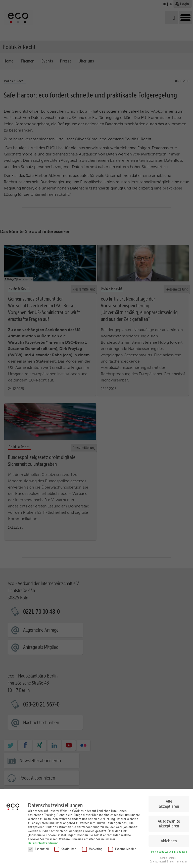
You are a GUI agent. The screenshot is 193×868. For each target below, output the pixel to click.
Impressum (182, 860)
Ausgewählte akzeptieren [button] (169, 822)
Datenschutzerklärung (43, 841)
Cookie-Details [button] (168, 856)
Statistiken (65, 847)
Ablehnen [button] (169, 839)
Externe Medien (122, 847)
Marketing (92, 847)
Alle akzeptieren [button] (169, 802)
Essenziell (38, 847)
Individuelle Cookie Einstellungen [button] (169, 850)
